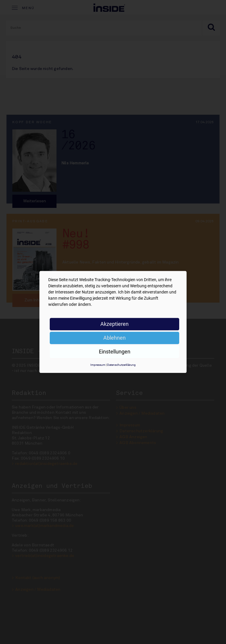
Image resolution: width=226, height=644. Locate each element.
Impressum (98, 365)
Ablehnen (114, 338)
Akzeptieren (114, 324)
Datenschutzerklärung (121, 365)
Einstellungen (115, 352)
